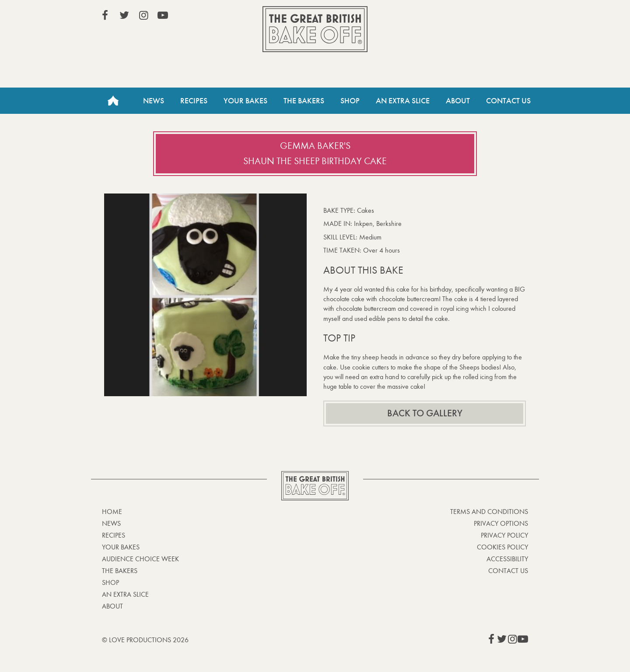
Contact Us (508, 101)
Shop (350, 101)
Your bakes (121, 547)
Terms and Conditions (489, 512)
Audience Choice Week (140, 559)
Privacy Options (501, 523)
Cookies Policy (502, 547)
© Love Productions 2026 (145, 640)
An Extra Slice (403, 101)
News (154, 101)
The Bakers (304, 101)
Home (113, 101)
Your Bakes (245, 101)
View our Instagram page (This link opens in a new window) (143, 15)
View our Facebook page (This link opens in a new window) (105, 15)
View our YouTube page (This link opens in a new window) (163, 15)
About (458, 101)
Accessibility (507, 559)
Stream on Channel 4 (488, 17)
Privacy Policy (504, 535)
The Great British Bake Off (315, 29)
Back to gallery (425, 413)
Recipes (194, 101)
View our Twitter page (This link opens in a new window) (124, 15)
